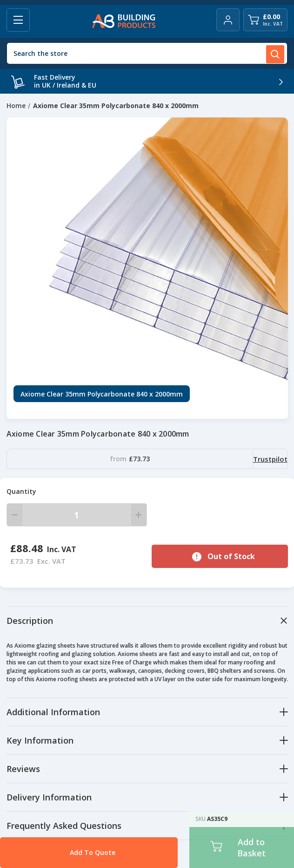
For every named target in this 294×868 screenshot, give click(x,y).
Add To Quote (74, 852)
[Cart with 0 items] (265, 20)
